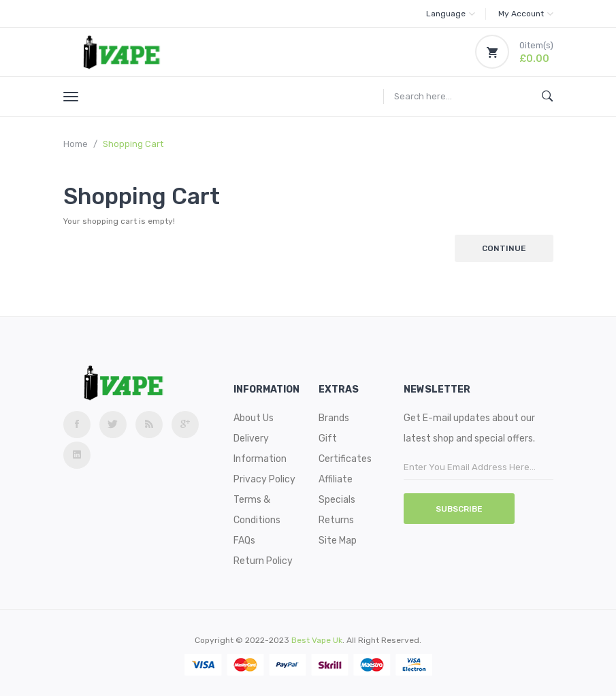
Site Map (338, 541)
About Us (254, 418)
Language (451, 14)
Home (76, 144)
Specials (337, 500)
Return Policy (263, 561)
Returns (336, 520)
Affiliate (336, 479)
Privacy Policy (264, 479)
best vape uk (317, 640)
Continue (504, 248)
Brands (334, 418)
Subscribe (459, 509)
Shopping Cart (133, 144)
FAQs (244, 541)
